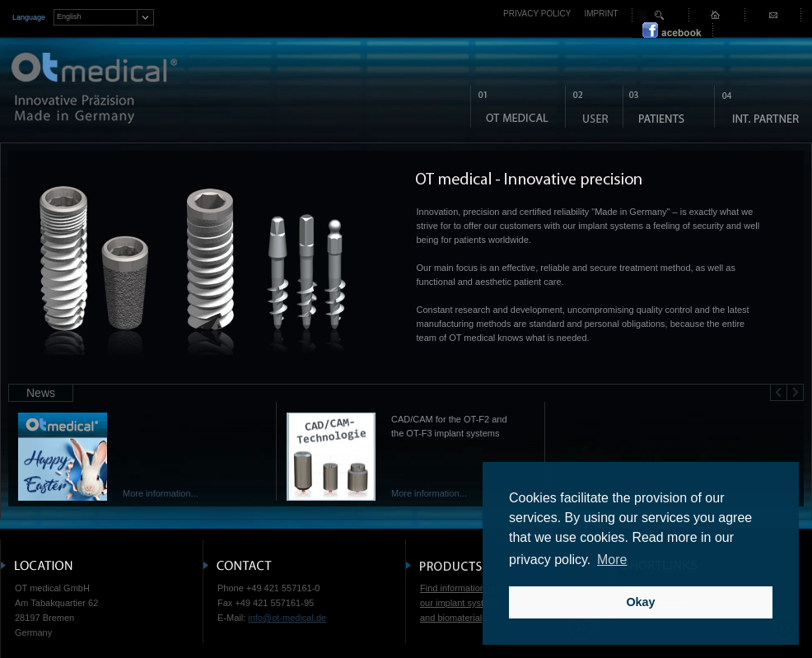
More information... (161, 493)
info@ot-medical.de (287, 618)
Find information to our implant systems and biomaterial (460, 603)
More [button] (612, 560)
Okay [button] (640, 602)
